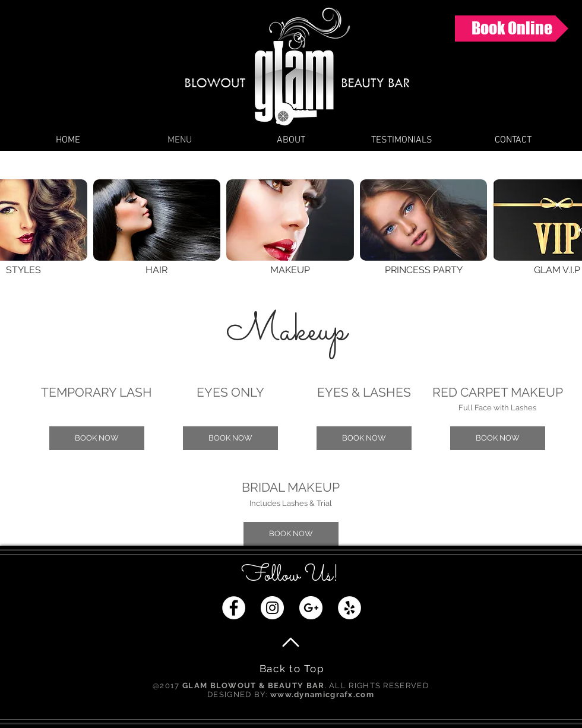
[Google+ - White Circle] (311, 608)
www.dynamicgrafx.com (322, 694)
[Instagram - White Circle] (272, 608)
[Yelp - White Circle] (349, 608)
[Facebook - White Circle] (234, 608)
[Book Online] (512, 29)
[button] (97, 438)
